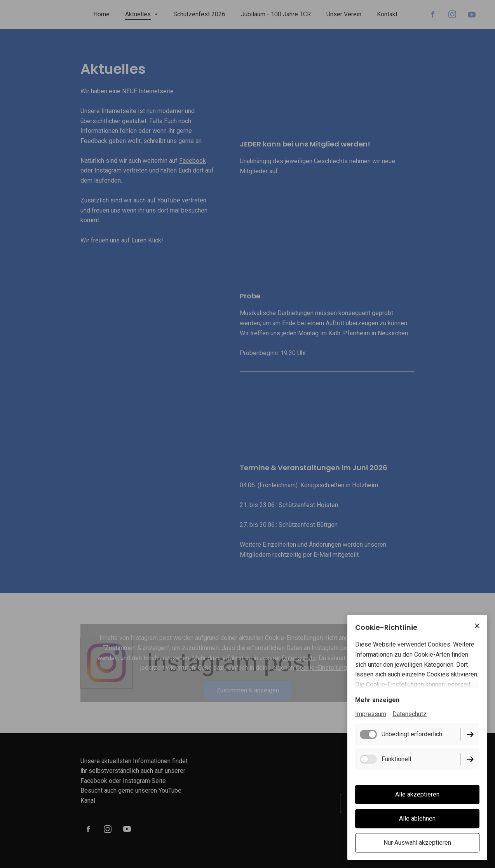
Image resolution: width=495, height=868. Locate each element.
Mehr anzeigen (377, 700)
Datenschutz (410, 714)
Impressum (371, 714)
